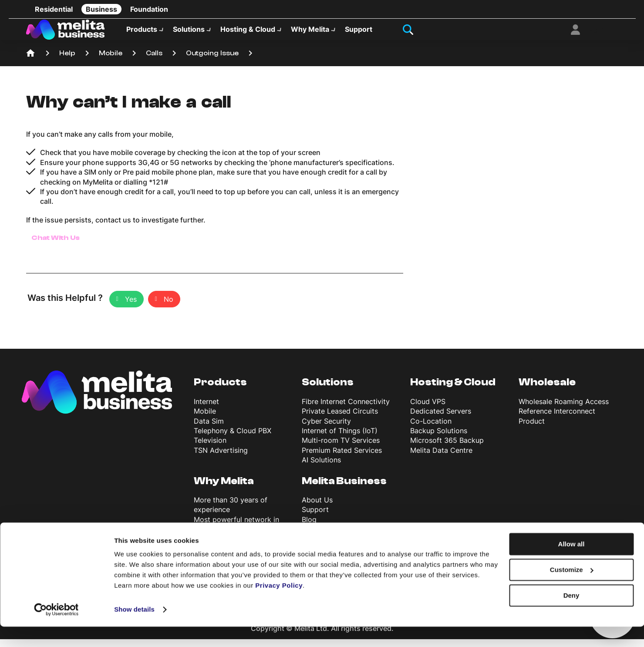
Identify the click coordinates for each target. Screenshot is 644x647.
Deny (572, 615)
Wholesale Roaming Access (564, 409)
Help (67, 61)
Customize (572, 590)
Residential (54, 9)
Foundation (149, 9)
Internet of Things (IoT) (340, 438)
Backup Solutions (439, 438)
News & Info (322, 537)
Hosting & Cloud (248, 33)
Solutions (189, 33)
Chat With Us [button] (56, 246)
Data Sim (209, 429)
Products (142, 33)
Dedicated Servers (441, 419)
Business (101, 9)
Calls (154, 61)
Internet (206, 409)
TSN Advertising (221, 458)
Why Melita (310, 33)
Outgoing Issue (212, 61)
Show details (134, 630)
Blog (309, 527)
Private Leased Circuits (340, 419)
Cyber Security (326, 429)
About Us (317, 508)
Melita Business (344, 488)
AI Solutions (321, 468)
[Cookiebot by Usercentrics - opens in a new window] (56, 630)
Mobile (111, 61)
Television (210, 448)
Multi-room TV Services (341, 448)
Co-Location (431, 429)
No (169, 307)
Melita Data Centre (441, 458)
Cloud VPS (428, 409)
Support (359, 33)
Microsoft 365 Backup (447, 448)
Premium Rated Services (342, 458)
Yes (131, 307)
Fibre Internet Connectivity (346, 409)
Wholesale (547, 390)
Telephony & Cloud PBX (233, 438)
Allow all (572, 564)
